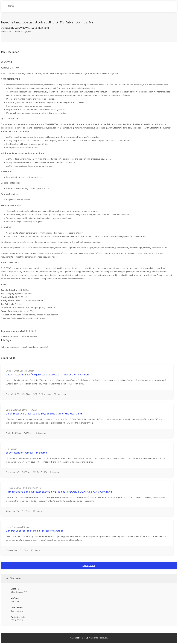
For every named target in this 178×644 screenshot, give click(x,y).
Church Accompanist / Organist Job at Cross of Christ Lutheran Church (47, 375)
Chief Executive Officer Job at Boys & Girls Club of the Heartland (44, 414)
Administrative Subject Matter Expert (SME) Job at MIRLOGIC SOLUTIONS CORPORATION (59, 492)
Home (11, 5)
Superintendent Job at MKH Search (26, 453)
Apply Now (89, 566)
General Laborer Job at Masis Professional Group (35, 531)
